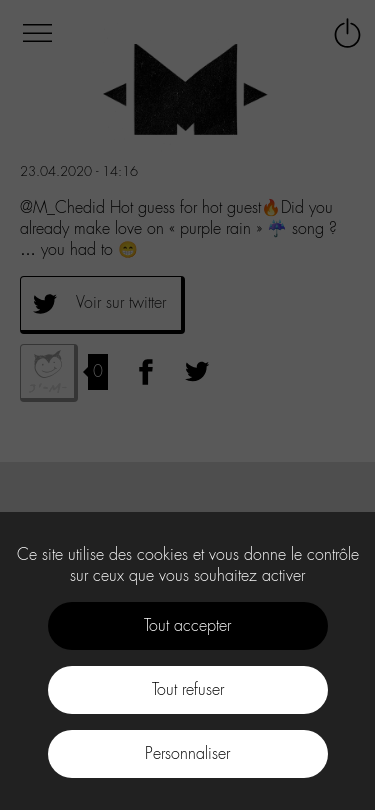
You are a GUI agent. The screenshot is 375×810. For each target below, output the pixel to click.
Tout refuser (188, 689)
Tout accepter (187, 625)
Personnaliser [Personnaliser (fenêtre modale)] (187, 753)
